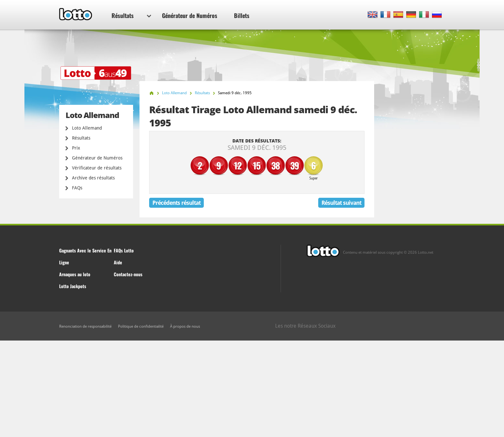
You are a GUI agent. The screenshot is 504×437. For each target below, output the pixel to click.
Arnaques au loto (75, 274)
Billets (242, 15)
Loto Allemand (87, 128)
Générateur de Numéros (190, 15)
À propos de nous (185, 326)
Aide (118, 262)
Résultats (131, 15)
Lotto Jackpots (73, 286)
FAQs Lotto (124, 250)
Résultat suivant (341, 203)
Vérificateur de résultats (97, 168)
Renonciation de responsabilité (85, 326)
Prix (76, 148)
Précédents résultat (176, 203)
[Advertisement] (252, 389)
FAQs (77, 188)
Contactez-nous (128, 274)
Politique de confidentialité (141, 326)
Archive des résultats (93, 178)
